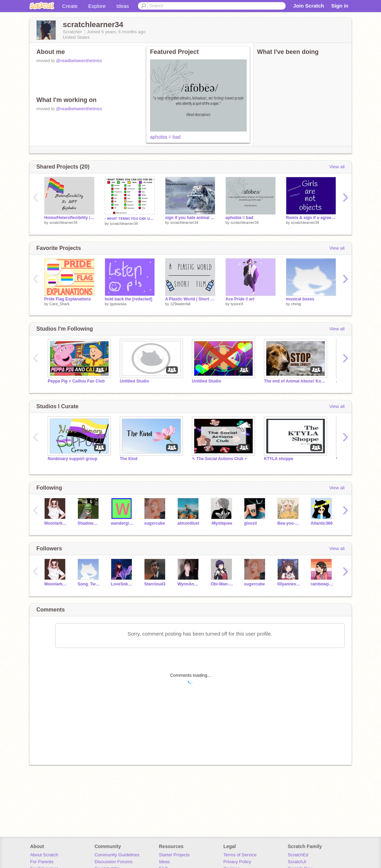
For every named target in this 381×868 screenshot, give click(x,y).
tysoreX (237, 304)
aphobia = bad (165, 137)
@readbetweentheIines (79, 61)
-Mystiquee (222, 523)
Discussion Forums (113, 862)
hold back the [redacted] (129, 299)
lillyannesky (289, 584)
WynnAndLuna (189, 584)
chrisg (296, 304)
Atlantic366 (322, 523)
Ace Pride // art (240, 299)
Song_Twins (89, 584)
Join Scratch (309, 6)
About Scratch (44, 855)
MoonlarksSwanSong (56, 523)
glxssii (250, 523)
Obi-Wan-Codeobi (222, 584)
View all (337, 167)
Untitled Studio (134, 381)
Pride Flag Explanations (68, 299)
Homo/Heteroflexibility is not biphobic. (69, 218)
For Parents (42, 862)
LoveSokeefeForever (122, 584)
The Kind (129, 459)
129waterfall (180, 304)
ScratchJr (297, 862)
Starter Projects (174, 855)
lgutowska (118, 304)
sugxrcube (155, 523)
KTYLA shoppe (279, 459)
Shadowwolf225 (89, 523)
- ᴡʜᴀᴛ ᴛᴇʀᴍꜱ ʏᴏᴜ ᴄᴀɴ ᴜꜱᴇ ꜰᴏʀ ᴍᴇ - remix (130, 218)
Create (70, 6)
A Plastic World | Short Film (190, 299)
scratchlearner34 (63, 222)
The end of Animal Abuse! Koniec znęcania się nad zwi (295, 381)
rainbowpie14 (322, 584)
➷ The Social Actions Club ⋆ (220, 459)
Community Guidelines (117, 855)
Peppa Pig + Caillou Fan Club (76, 381)
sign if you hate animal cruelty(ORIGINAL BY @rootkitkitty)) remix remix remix (190, 218)
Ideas (123, 6)
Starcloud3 (155, 584)
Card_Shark (60, 304)
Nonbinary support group (72, 459)
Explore (97, 6)
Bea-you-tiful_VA (289, 523)
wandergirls (122, 523)
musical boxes (300, 299)
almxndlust (188, 523)
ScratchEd (298, 855)
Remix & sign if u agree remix (311, 218)
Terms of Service (240, 855)
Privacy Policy (237, 862)
